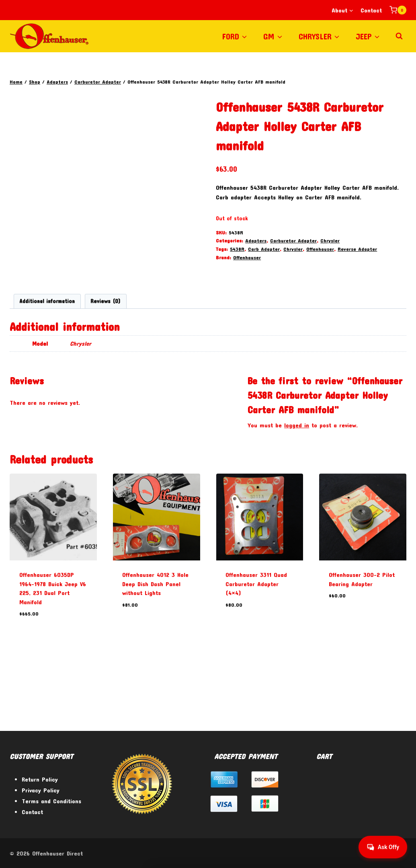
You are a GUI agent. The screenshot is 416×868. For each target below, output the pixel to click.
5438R (237, 249)
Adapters (256, 240)
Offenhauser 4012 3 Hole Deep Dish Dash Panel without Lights (155, 647)
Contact (371, 10)
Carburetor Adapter (293, 240)
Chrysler (330, 240)
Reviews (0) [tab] (106, 365)
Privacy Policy (41, 790)
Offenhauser (320, 249)
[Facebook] (356, 853)
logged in (297, 488)
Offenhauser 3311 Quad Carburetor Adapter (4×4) (256, 647)
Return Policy (40, 779)
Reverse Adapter (357, 249)
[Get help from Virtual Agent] (382, 847)
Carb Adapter (264, 249)
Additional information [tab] (47, 365)
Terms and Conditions (51, 801)
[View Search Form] (399, 36)
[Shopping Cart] (398, 10)
